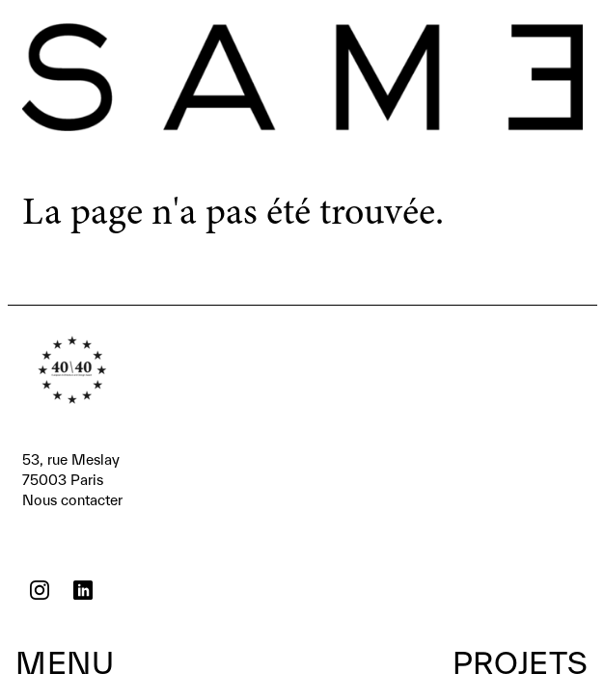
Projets (521, 662)
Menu (65, 662)
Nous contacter (72, 479)
